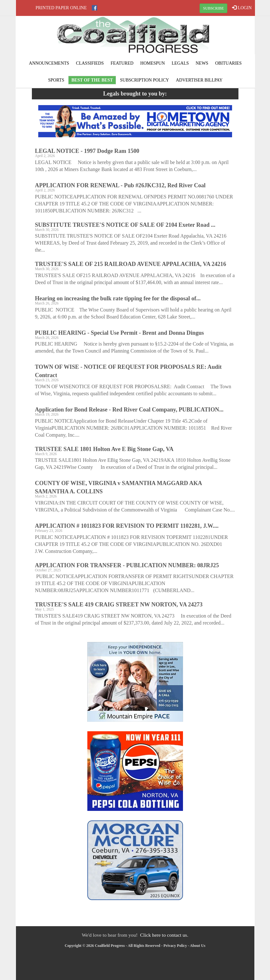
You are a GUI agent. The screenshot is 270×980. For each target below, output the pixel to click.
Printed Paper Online (61, 8)
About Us (198, 946)
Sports (56, 80)
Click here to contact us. (164, 935)
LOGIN (242, 8)
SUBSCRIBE (213, 8)
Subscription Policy (145, 80)
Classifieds (90, 63)
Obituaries (228, 63)
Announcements (49, 63)
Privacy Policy (175, 946)
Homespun (153, 63)
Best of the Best (92, 80)
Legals (180, 63)
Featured (122, 63)
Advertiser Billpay (199, 80)
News (202, 63)
